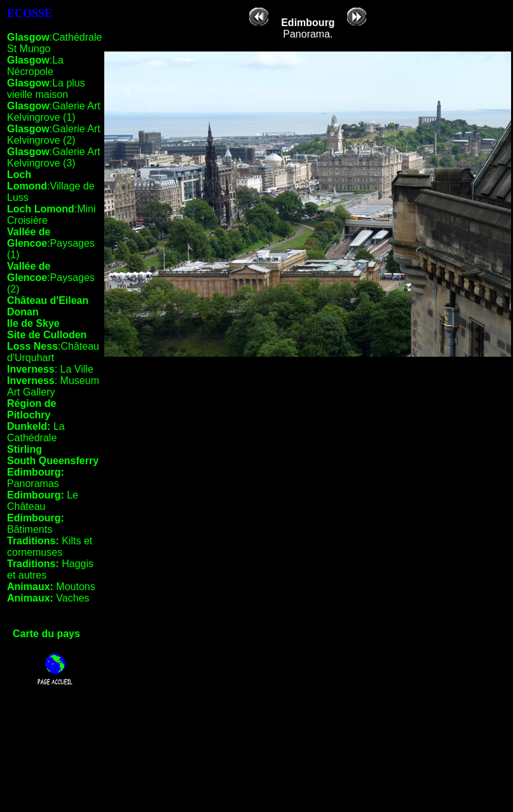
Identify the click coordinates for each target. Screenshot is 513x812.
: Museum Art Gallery (53, 386)
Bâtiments (36, 524)
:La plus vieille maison (46, 89)
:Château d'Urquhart (53, 352)
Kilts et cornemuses (50, 547)
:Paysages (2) (51, 278)
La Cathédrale (36, 432)
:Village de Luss (51, 186)
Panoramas (36, 478)
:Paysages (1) (51, 243)
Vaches (48, 598)
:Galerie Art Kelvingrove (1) (54, 112)
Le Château (43, 501)
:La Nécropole (35, 66)
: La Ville (50, 369)
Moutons (51, 587)
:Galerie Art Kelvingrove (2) (54, 134)
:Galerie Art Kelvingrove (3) (54, 157)
